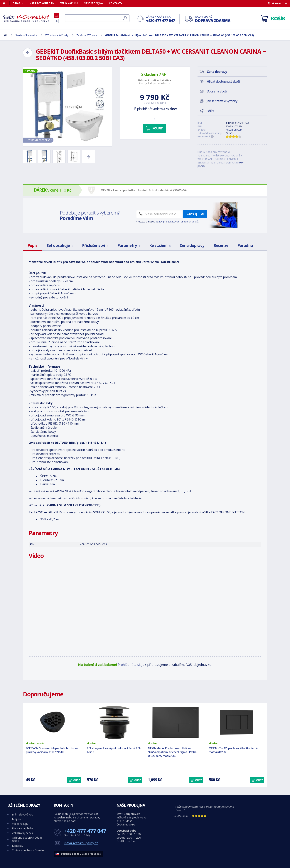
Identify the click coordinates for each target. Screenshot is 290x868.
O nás (16, 3)
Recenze (221, 245)
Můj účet (17, 819)
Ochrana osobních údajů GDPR (27, 839)
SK (56, 21)
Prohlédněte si (129, 665)
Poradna (245, 245)
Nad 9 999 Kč (213, 19)
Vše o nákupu (69, 3)
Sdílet (211, 111)
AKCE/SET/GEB (234, 130)
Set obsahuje (60, 245)
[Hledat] (97, 18)
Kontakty (116, 3)
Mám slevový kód (23, 814)
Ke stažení (160, 245)
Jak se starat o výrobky (222, 101)
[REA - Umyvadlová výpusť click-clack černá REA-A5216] (115, 722)
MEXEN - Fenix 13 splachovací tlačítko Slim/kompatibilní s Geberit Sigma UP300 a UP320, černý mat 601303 (172, 752)
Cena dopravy (192, 245)
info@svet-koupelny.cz (81, 843)
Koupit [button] (76, 780)
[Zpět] (28, 53)
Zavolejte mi (195, 214)
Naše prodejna (93, 3)
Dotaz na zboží (217, 91)
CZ (56, 16)
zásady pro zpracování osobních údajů (176, 222)
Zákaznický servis (22, 833)
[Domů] (6, 3)
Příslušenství (95, 245)
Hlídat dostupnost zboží (223, 81)
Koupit (157, 128)
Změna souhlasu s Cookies (28, 850)
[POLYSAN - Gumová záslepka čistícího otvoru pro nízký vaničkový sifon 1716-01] (54, 722)
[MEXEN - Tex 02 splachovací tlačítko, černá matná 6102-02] (236, 722)
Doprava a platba (23, 828)
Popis (32, 245)
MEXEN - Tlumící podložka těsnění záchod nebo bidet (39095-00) (144, 190)
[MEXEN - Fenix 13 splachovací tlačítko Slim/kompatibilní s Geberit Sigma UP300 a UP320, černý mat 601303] (176, 722)
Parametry (129, 245)
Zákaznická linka (160, 19)
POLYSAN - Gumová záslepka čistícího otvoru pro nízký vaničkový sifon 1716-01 (52, 750)
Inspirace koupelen (42, 3)
